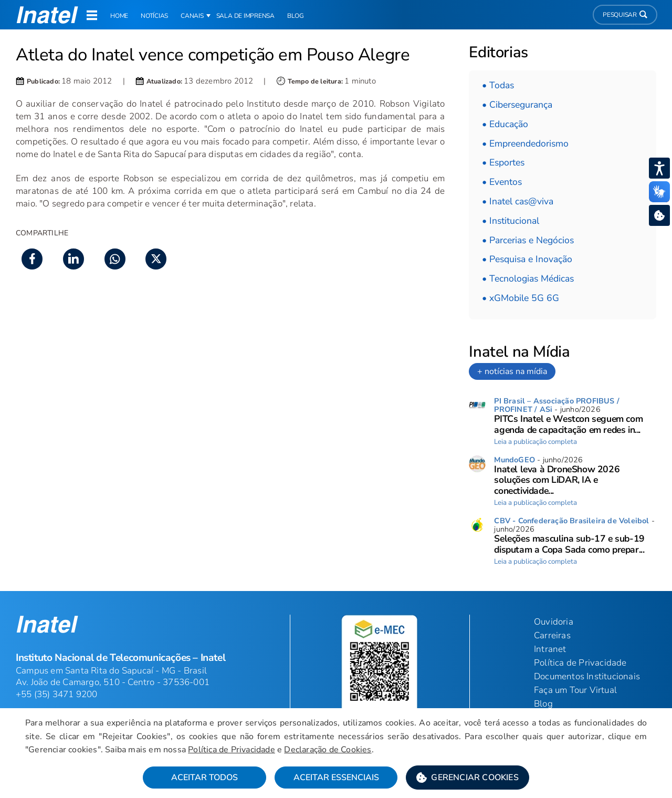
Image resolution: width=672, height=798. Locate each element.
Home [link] (119, 16)
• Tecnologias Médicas (528, 278)
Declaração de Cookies (328, 750)
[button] (468, 778)
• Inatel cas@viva (518, 201)
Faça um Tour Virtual (575, 690)
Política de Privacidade (232, 750)
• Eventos (502, 182)
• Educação (505, 124)
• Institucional (511, 221)
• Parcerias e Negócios (528, 240)
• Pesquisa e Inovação (527, 259)
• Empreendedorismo (525, 143)
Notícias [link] (154, 16)
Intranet (550, 649)
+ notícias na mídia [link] (512, 371)
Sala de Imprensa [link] (245, 16)
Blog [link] (296, 16)
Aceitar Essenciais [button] (336, 778)
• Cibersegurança (517, 105)
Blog (543, 704)
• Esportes (503, 162)
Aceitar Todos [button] (204, 778)
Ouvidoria (554, 622)
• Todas (498, 85)
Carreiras (552, 635)
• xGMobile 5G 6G (521, 298)
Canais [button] (192, 16)
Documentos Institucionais (587, 676)
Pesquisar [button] (625, 15)
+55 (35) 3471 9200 (57, 694)
